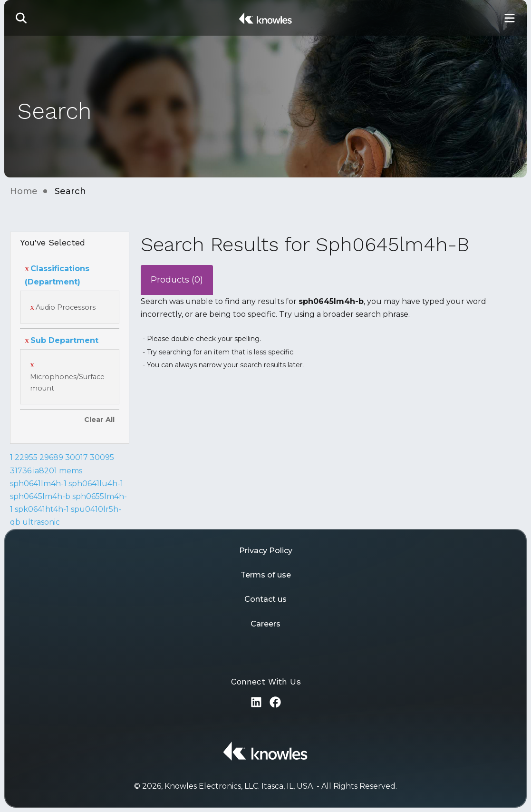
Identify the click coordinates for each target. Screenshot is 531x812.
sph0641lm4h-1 (38, 484)
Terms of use (266, 575)
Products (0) (177, 280)
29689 (51, 457)
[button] (21, 18)
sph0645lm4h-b (40, 496)
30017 (77, 457)
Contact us (265, 599)
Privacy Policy (266, 551)
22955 (26, 457)
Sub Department (62, 340)
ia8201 (45, 471)
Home (24, 191)
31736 (21, 471)
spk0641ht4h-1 (42, 509)
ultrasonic (41, 522)
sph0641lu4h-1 (96, 484)
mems (71, 471)
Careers (265, 624)
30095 (102, 457)
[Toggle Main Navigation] (510, 18)
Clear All (99, 420)
